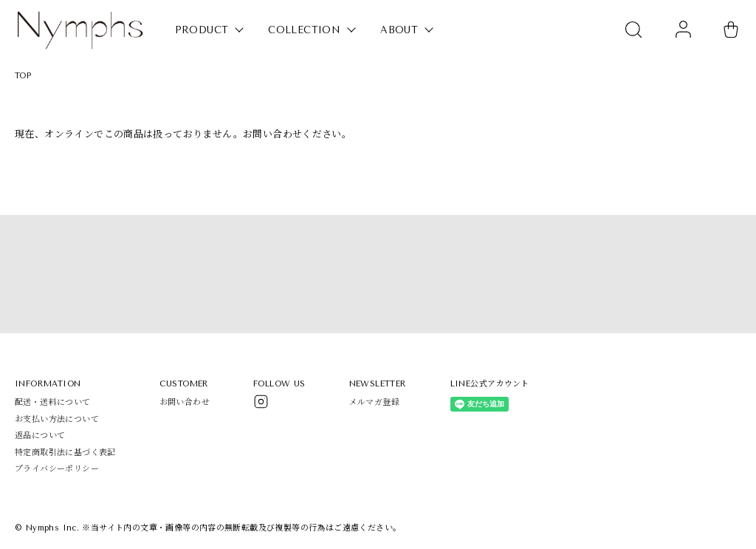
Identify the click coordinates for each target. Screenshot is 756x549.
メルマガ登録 (374, 402)
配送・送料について (53, 402)
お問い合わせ (185, 402)
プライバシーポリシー (57, 469)
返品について (40, 436)
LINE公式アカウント (490, 384)
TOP (23, 76)
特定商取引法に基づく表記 (65, 453)
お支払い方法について (57, 419)
